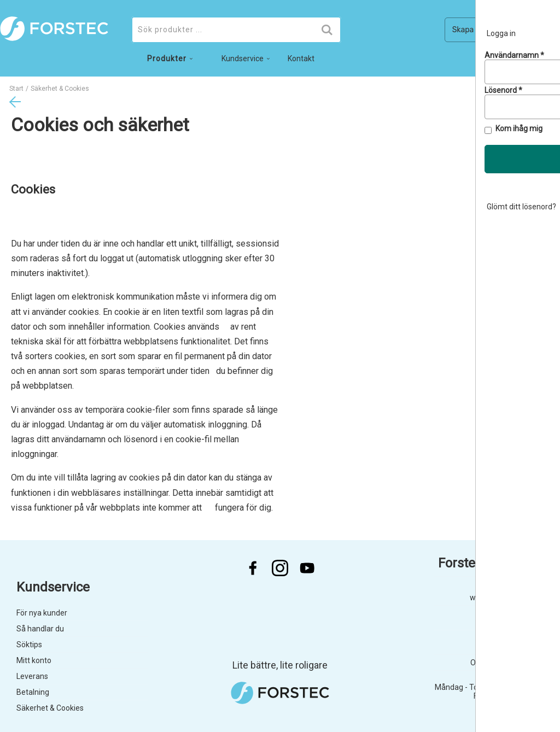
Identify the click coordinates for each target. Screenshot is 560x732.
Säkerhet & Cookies (50, 708)
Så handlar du (40, 629)
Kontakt (301, 58)
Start (16, 89)
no (510, 61)
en (555, 61)
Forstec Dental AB (491, 563)
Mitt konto (34, 660)
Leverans (32, 676)
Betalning (33, 692)
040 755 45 (524, 622)
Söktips (29, 645)
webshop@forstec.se (507, 598)
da (533, 61)
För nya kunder (42, 613)
